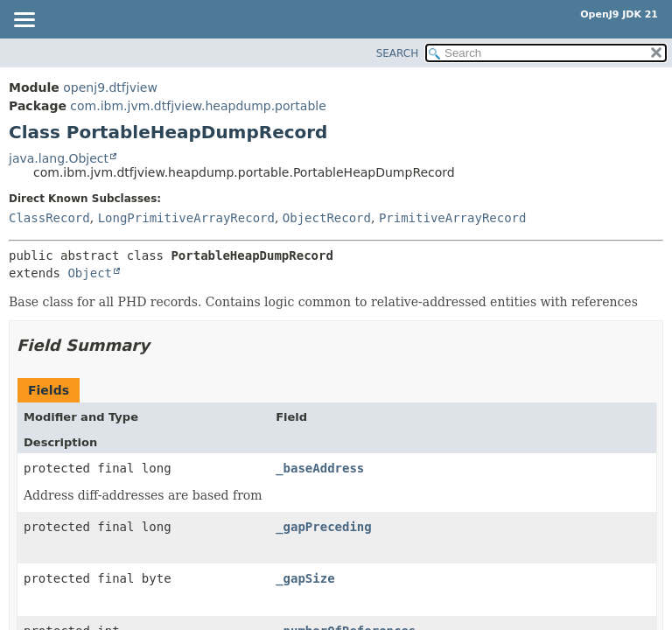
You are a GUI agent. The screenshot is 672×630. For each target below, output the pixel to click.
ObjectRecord (327, 218)
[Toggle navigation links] (24, 21)
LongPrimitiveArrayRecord (186, 218)
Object (90, 273)
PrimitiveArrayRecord (453, 218)
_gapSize (305, 578)
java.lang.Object (59, 158)
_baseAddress (320, 468)
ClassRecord (49, 218)
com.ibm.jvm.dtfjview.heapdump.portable (198, 106)
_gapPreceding (324, 527)
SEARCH (398, 53)
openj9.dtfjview (110, 87)
